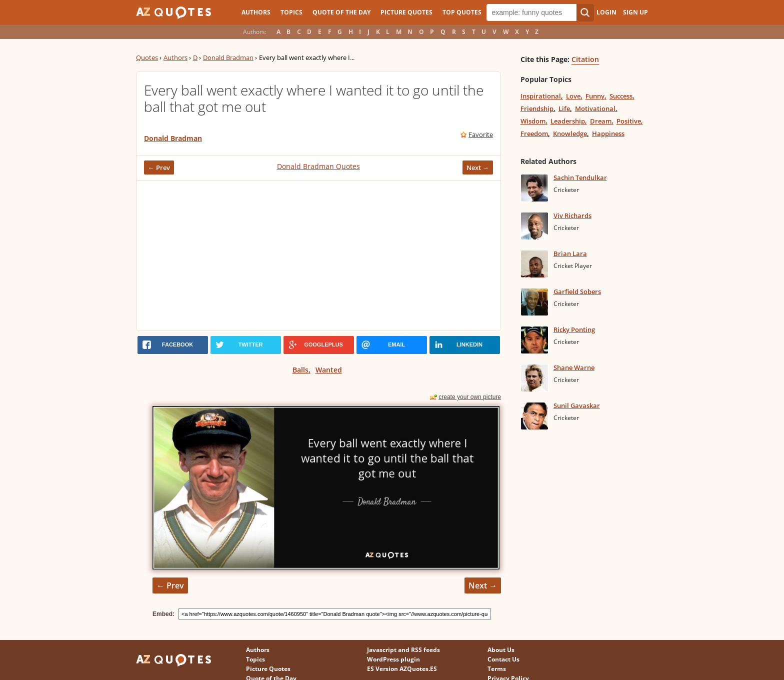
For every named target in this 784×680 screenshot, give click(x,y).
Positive (629, 121)
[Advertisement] (318, 255)
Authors (256, 12)
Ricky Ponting (574, 329)
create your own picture (470, 397)
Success (621, 96)
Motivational (595, 108)
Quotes (147, 57)
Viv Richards (572, 215)
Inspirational (541, 96)
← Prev (159, 167)
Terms (497, 669)
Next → (478, 167)
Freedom (534, 133)
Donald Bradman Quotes (318, 166)
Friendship (537, 108)
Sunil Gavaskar (577, 405)
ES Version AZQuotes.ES (402, 669)
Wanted (329, 370)
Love (573, 96)
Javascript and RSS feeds (403, 650)
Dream (601, 121)
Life (564, 108)
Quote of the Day (341, 12)
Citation (585, 59)
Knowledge (570, 133)
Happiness (608, 133)
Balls (300, 370)
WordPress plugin (393, 659)
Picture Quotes (406, 12)
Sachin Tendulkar (580, 177)
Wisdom (533, 121)
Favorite (481, 134)
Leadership (568, 121)
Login (606, 12)
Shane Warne (574, 367)
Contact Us (503, 659)
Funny (595, 96)
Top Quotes (462, 12)
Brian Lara (570, 253)
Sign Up (635, 12)
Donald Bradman (228, 57)
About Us (501, 650)
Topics (291, 12)
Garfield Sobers (577, 291)
